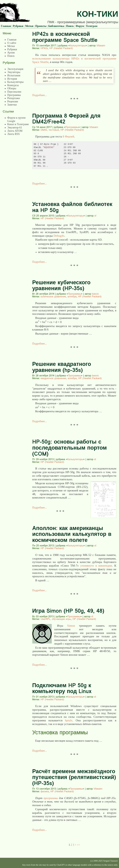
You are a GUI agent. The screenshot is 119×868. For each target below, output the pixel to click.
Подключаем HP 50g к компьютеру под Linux (62, 688)
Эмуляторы (14, 72)
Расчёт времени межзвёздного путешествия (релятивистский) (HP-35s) (74, 777)
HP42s (44, 48)
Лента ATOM (15, 131)
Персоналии (14, 92)
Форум (80, 26)
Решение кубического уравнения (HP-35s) (61, 285)
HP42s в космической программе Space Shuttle (65, 37)
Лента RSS (14, 134)
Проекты (41, 26)
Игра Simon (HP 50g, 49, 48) (68, 611)
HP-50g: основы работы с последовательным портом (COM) (70, 448)
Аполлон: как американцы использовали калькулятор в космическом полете (72, 534)
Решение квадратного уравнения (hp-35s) (62, 367)
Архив (11, 53)
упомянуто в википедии (96, 566)
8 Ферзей (68, 136)
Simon (71, 626)
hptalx (69, 720)
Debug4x (59, 236)
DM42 (44, 130)
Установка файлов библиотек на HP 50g (72, 207)
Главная (6, 26)
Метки (29, 26)
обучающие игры (61, 619)
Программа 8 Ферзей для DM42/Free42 (66, 119)
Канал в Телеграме (18, 124)
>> (78, 845)
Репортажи (14, 98)
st (95, 216)
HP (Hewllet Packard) (61, 48)
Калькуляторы (78, 45)
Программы (72, 127)
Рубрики (18, 26)
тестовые (54, 130)
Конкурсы (13, 85)
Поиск (70, 26)
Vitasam (101, 45)
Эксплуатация (15, 69)
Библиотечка (56, 26)
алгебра (72, 296)
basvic (95, 294)
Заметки (12, 105)
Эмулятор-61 (15, 128)
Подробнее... (40, 95)
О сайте (12, 43)
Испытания (14, 75)
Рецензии (13, 101)
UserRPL (45, 619)
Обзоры (12, 88)
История (12, 79)
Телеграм (92, 26)
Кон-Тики (98, 14)
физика (45, 791)
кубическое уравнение (53, 296)
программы (51, 798)
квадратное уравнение (53, 378)
